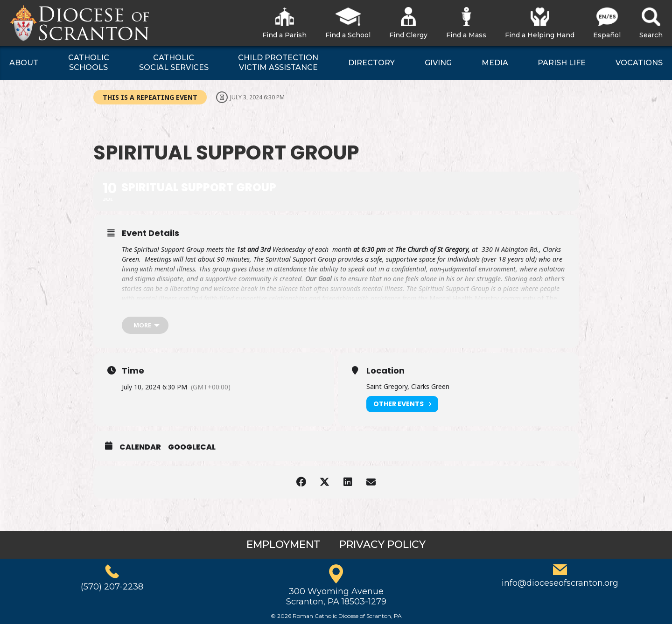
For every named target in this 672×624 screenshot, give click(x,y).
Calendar (140, 447)
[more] (145, 325)
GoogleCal (192, 447)
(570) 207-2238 (112, 587)
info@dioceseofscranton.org (560, 583)
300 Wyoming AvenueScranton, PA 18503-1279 (336, 596)
